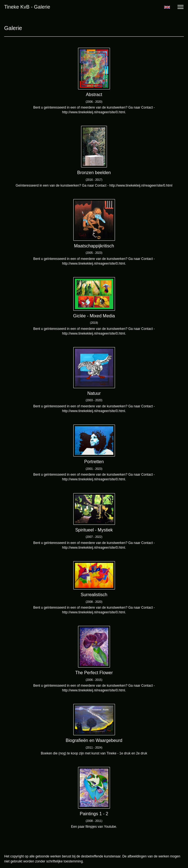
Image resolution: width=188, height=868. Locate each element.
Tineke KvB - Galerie (27, 7)
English (167, 7)
